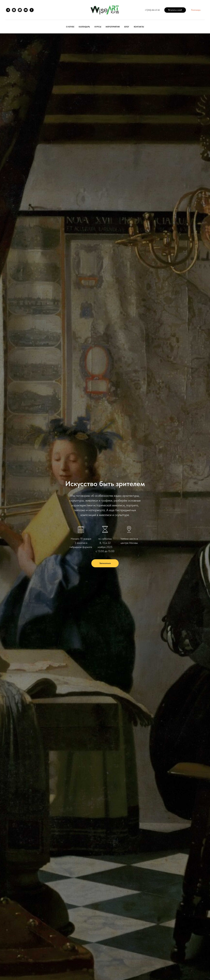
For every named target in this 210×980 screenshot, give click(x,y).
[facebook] (32, 10)
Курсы (98, 27)
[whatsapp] (20, 10)
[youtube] (26, 10)
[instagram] (14, 10)
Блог (127, 27)
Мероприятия (113, 27)
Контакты (139, 27)
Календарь (84, 27)
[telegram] (8, 10)
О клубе (70, 27)
